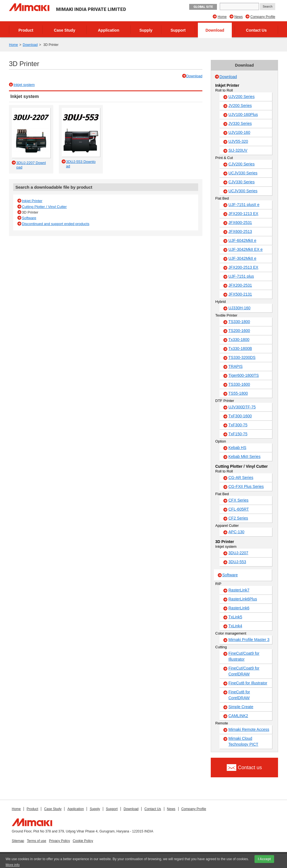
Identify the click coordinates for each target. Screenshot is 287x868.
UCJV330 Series (243, 173)
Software (29, 218)
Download (215, 30)
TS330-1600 (239, 384)
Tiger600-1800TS (244, 375)
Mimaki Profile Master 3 (249, 640)
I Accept (264, 859)
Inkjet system (24, 85)
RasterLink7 (239, 590)
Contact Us (256, 30)
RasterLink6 (239, 608)
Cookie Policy (83, 841)
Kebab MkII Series (244, 457)
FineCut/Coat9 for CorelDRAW (244, 671)
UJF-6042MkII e (242, 240)
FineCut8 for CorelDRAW (239, 695)
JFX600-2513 (240, 231)
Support (178, 30)
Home (222, 17)
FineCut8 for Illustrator (248, 683)
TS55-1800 (238, 393)
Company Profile (263, 17)
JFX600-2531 (240, 223)
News (239, 17)
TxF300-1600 (240, 416)
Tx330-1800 (239, 340)
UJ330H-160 (239, 308)
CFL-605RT (239, 509)
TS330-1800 (239, 322)
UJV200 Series (241, 97)
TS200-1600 (239, 331)
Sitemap (18, 841)
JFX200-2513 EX (243, 267)
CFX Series (239, 500)
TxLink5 (235, 617)
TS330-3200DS (242, 357)
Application (108, 30)
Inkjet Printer (32, 201)
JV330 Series (240, 123)
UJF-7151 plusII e (244, 205)
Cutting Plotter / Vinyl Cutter (44, 207)
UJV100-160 (239, 132)
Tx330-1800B (240, 348)
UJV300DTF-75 (242, 407)
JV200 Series (240, 106)
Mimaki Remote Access (249, 729)
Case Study (64, 30)
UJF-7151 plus (241, 276)
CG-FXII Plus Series (246, 486)
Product (26, 30)
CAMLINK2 (238, 716)
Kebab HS (237, 448)
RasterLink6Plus (243, 599)
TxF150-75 (238, 434)
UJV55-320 (238, 141)
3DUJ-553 (237, 562)
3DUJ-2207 (238, 553)
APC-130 (236, 532)
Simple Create (241, 707)
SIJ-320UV (238, 150)
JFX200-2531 (240, 285)
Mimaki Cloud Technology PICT (243, 741)
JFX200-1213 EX (243, 214)
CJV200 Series (241, 164)
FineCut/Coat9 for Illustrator (244, 656)
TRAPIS (236, 366)
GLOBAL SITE (203, 7)
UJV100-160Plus (243, 114)
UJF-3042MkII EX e (246, 249)
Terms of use (37, 841)
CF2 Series (238, 518)
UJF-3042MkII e (242, 258)
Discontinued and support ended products (56, 224)
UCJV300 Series (243, 191)
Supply (146, 30)
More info (13, 865)
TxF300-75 (238, 425)
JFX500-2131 (240, 294)
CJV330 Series (241, 182)
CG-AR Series (241, 478)
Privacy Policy (60, 841)
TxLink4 (235, 626)
